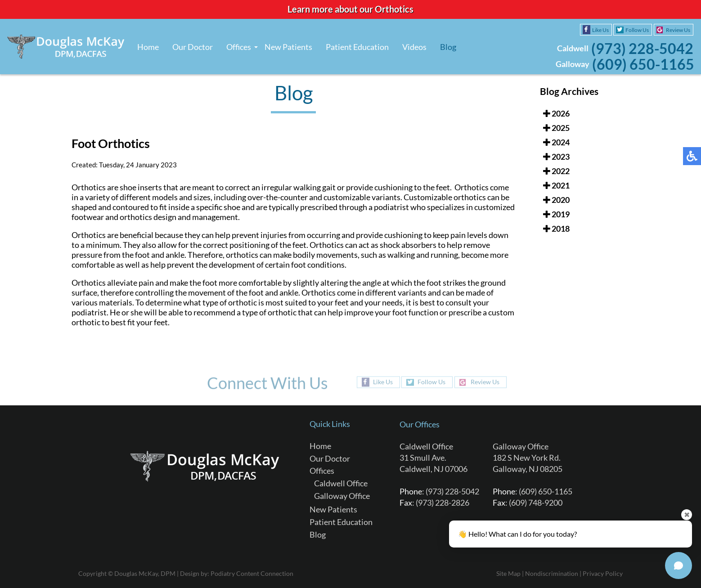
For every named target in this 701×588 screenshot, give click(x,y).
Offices (239, 47)
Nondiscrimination (552, 573)
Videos (414, 47)
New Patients (288, 47)
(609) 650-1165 (643, 64)
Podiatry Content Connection (252, 573)
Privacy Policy (603, 573)
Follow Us (637, 30)
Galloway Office (342, 496)
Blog (448, 47)
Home (148, 47)
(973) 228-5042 (642, 48)
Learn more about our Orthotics (350, 9)
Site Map (508, 573)
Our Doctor (193, 47)
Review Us (678, 30)
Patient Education (357, 47)
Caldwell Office (341, 483)
